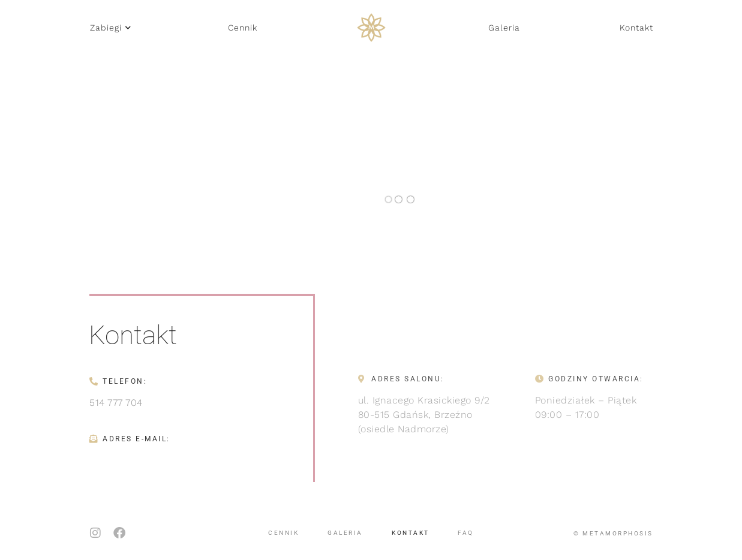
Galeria (345, 530)
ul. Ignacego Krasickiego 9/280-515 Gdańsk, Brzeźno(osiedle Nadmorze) (424, 415)
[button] (110, 28)
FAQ (466, 530)
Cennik (283, 530)
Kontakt (411, 530)
